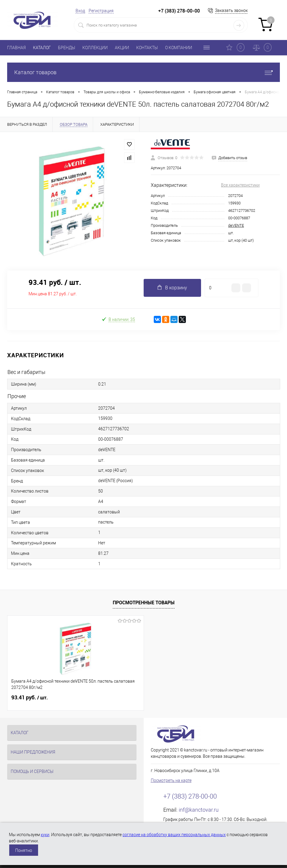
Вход (80, 11)
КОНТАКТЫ (147, 48)
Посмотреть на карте (171, 780)
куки (45, 835)
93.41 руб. (30, 698)
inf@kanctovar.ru (199, 810)
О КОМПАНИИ (179, 48)
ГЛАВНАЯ (17, 48)
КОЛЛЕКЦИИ (95, 48)
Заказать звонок (231, 10)
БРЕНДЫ (67, 48)
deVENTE (236, 225)
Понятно (24, 850)
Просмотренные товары (144, 603)
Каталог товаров (143, 72)
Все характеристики (240, 185)
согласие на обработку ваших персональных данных (174, 835)
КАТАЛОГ (42, 48)
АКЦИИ (122, 48)
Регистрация (101, 11)
